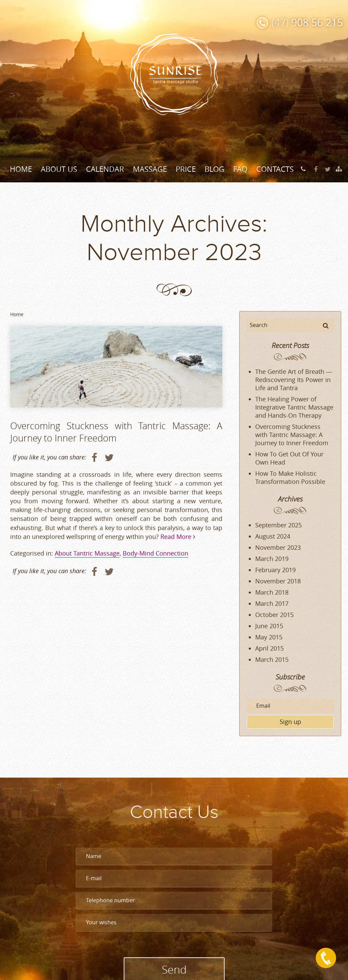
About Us (59, 169)
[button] (326, 325)
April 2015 (269, 648)
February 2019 (275, 570)
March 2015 (272, 659)
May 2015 (269, 637)
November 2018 (278, 581)
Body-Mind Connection (155, 553)
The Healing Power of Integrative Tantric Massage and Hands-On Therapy (294, 407)
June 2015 (269, 626)
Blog (214, 169)
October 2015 (274, 615)
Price (186, 169)
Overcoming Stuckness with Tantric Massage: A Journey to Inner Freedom (116, 432)
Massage (150, 169)
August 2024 (273, 536)
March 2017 (272, 603)
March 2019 (272, 559)
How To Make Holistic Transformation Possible (290, 477)
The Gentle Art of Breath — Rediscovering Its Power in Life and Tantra (294, 380)
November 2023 (278, 547)
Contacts (275, 169)
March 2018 (272, 592)
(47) (307, 22)
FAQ (240, 169)
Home (21, 169)
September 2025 (279, 525)
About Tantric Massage (87, 553)
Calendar (105, 169)
